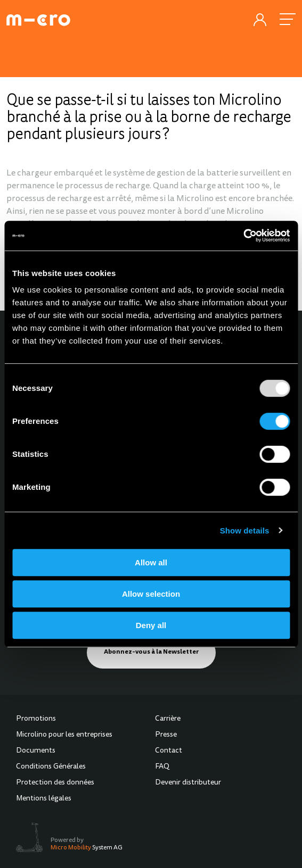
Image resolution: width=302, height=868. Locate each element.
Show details (245, 531)
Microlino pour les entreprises (64, 735)
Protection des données (55, 783)
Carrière (168, 719)
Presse (166, 735)
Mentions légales (44, 799)
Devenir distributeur (188, 783)
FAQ (162, 767)
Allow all (151, 562)
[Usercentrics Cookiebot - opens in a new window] (243, 236)
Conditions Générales (51, 767)
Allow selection (151, 594)
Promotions (36, 719)
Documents (36, 751)
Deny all (151, 625)
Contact (169, 751)
